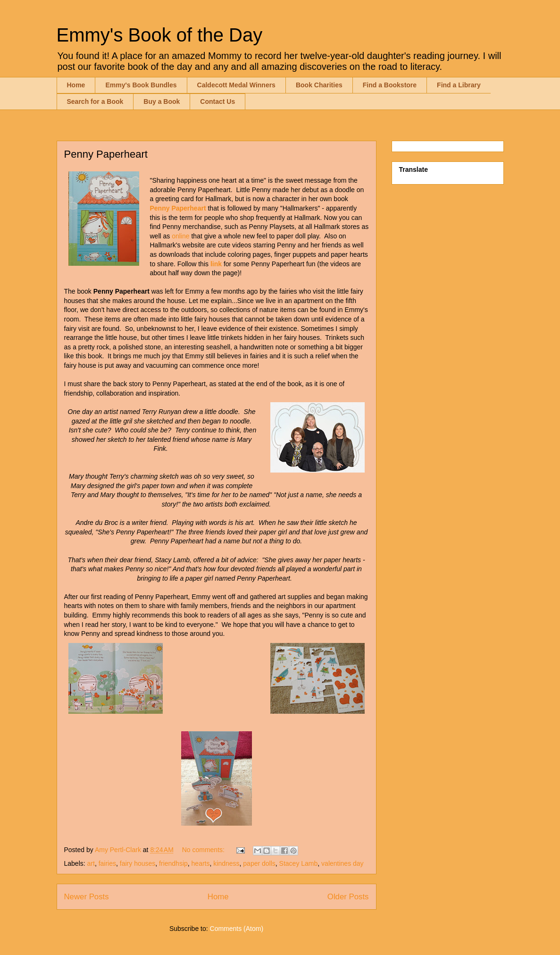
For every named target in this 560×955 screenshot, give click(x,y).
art (91, 863)
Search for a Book (95, 101)
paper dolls (259, 863)
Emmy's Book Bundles (141, 85)
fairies (107, 863)
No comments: (204, 850)
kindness (226, 863)
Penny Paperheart (106, 154)
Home (76, 85)
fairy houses (138, 863)
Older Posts (348, 897)
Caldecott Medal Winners (236, 85)
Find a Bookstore (390, 85)
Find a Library (459, 85)
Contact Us (217, 101)
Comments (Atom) (237, 929)
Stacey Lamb (299, 863)
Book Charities (319, 85)
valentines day (343, 863)
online (180, 236)
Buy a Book (162, 101)
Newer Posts (87, 897)
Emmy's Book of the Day (160, 35)
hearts (201, 863)
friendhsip (173, 863)
